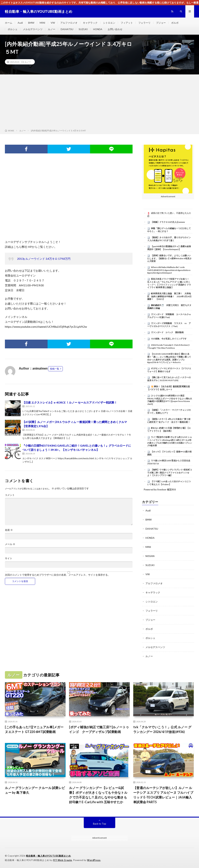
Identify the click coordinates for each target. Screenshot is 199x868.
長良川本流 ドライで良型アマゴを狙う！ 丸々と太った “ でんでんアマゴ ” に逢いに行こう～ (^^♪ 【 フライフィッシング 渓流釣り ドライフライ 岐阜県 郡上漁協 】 (169, 283)
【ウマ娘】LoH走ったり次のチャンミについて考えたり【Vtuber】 (169, 483)
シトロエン (109, 23)
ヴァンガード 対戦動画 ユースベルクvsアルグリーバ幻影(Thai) (169, 316)
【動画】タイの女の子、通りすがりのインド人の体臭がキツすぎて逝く (169, 239)
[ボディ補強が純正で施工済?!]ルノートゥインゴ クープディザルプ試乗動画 (99, 729)
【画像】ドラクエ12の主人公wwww (168, 222)
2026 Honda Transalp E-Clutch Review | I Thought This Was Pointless (168, 346)
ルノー (52, 29)
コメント (10, 495)
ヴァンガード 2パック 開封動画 (167, 332)
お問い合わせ (115, 29)
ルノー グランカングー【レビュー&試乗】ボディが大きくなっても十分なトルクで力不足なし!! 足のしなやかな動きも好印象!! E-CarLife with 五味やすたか (98, 795)
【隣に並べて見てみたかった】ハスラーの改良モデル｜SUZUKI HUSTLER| (169, 379)
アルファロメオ (69, 23)
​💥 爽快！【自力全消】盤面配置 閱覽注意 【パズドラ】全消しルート (169, 388)
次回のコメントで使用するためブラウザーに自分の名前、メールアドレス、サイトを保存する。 (58, 575)
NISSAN (150, 556)
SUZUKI (83, 29)
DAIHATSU (67, 29)
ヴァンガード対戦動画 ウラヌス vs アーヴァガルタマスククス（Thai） (169, 325)
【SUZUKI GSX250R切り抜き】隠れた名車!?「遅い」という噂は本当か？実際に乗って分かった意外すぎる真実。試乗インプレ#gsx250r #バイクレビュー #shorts (169, 358)
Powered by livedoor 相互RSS (160, 490)
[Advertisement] (99, 102)
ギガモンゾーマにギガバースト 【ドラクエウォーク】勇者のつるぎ (169, 370)
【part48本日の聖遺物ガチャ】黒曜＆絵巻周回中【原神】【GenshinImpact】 (169, 248)
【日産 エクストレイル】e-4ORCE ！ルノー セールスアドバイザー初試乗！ (70, 402)
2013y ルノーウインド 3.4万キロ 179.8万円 (44, 259)
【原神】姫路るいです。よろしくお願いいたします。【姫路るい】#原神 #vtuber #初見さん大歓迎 (169, 258)
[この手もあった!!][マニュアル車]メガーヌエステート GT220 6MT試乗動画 (34, 729)
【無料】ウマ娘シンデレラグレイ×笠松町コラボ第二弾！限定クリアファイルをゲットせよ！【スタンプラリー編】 (170, 473)
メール (10, 544)
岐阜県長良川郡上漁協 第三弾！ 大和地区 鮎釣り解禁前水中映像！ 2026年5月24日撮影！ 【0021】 (169, 296)
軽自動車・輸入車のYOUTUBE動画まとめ (48, 856)
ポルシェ (13, 29)
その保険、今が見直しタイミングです (169, 339)
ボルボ (175, 23)
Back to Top (100, 824)
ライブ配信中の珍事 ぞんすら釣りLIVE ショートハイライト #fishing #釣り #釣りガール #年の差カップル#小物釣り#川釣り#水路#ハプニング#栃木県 (170, 441)
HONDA (98, 29)
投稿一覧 (55, 369)
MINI (42, 23)
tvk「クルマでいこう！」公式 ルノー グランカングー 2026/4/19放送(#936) (162, 729)
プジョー (161, 23)
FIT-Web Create (63, 860)
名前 (9, 530)
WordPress (94, 860)
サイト (9, 558)
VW (53, 23)
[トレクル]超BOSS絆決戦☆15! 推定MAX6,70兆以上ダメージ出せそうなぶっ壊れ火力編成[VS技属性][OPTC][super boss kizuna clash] (170, 400)
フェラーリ (144, 23)
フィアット (127, 23)
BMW (31, 23)
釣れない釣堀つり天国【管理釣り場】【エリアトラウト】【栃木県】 (169, 429)
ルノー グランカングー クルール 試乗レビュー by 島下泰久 (35, 790)
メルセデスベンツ (33, 29)
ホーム (9, 23)
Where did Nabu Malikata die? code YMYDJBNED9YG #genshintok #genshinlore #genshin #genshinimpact (169, 270)
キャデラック (90, 23)
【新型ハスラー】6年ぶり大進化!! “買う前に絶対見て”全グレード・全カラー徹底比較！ (169, 421)
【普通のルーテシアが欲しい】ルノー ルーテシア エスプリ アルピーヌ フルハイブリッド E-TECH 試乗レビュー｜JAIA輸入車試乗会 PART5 (163, 795)
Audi (20, 23)
